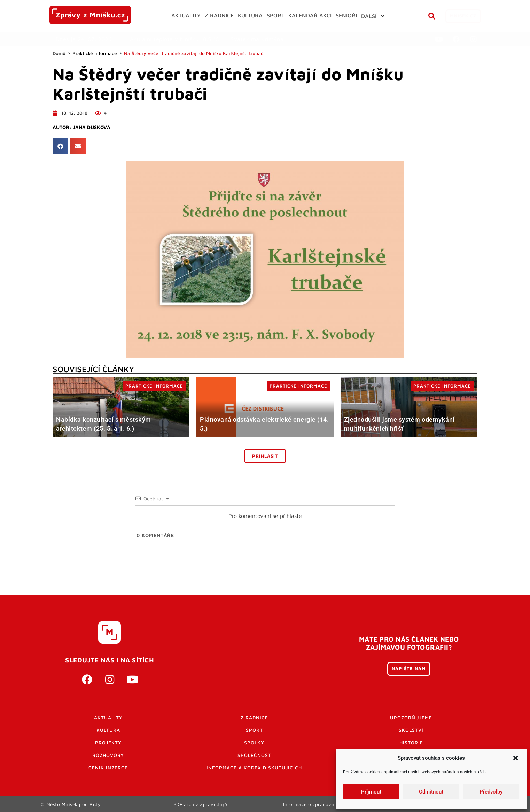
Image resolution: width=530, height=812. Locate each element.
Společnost (254, 755)
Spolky (254, 743)
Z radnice (254, 718)
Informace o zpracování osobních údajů (330, 804)
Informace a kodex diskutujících (254, 768)
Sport (254, 730)
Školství (411, 730)
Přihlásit (265, 456)
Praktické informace (95, 53)
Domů (59, 53)
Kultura (108, 730)
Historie (411, 743)
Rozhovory (108, 755)
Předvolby (491, 792)
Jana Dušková (92, 127)
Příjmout (371, 792)
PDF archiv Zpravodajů (200, 804)
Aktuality (108, 718)
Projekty (108, 743)
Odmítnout (431, 792)
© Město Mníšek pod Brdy (71, 804)
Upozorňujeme (411, 718)
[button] (516, 758)
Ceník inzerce (108, 768)
